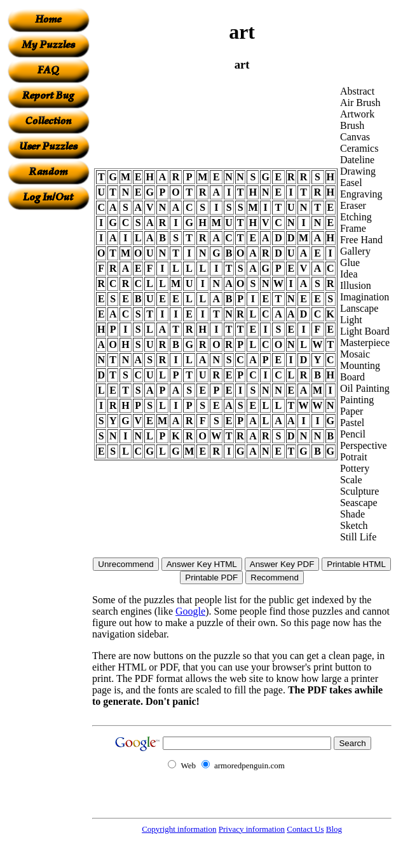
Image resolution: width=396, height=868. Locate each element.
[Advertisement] (48, 401)
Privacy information (252, 829)
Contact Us (305, 829)
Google (190, 611)
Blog (334, 829)
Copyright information (179, 829)
